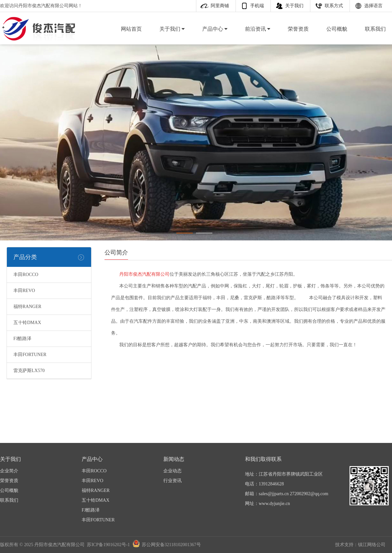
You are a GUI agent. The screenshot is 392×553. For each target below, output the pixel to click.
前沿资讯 (258, 29)
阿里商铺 (220, 6)
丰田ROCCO (26, 275)
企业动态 (172, 471)
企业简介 (9, 471)
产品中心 (215, 29)
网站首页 (131, 29)
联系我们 (375, 29)
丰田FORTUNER (30, 355)
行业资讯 (172, 481)
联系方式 (334, 6)
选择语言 (373, 6)
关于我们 (294, 6)
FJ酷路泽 (22, 339)
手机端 (257, 6)
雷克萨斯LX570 (29, 371)
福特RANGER (27, 307)
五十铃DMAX (27, 323)
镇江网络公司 (372, 545)
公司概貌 (337, 29)
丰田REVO (24, 291)
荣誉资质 (298, 29)
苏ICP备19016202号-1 (108, 545)
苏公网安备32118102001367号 (171, 545)
